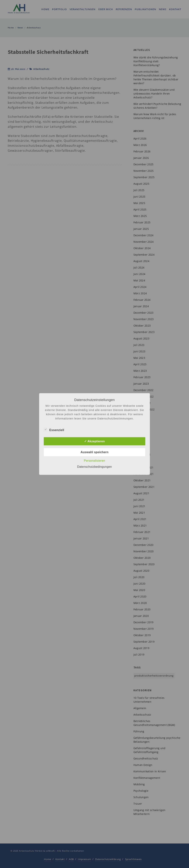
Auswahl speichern (95, 452)
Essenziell (54, 430)
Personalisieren (95, 461)
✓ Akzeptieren (94, 441)
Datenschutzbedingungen (94, 467)
